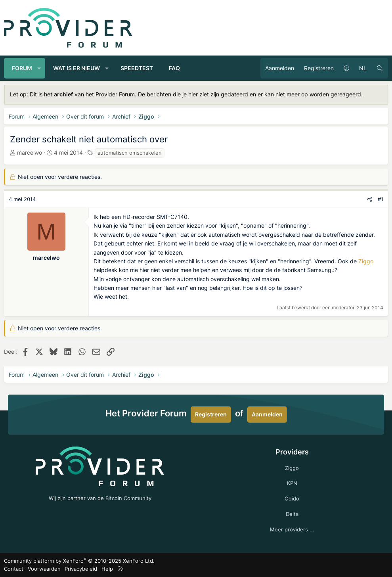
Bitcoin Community (128, 498)
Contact (14, 569)
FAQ (174, 68)
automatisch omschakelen (130, 153)
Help (107, 569)
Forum (22, 68)
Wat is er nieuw (76, 68)
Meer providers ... (292, 529)
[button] (39, 68)
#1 (381, 199)
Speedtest (137, 68)
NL (363, 68)
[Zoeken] (380, 68)
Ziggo (366, 261)
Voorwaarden (44, 569)
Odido (292, 498)
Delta (292, 514)
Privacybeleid (81, 569)
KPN (292, 483)
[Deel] (370, 199)
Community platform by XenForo (79, 561)
